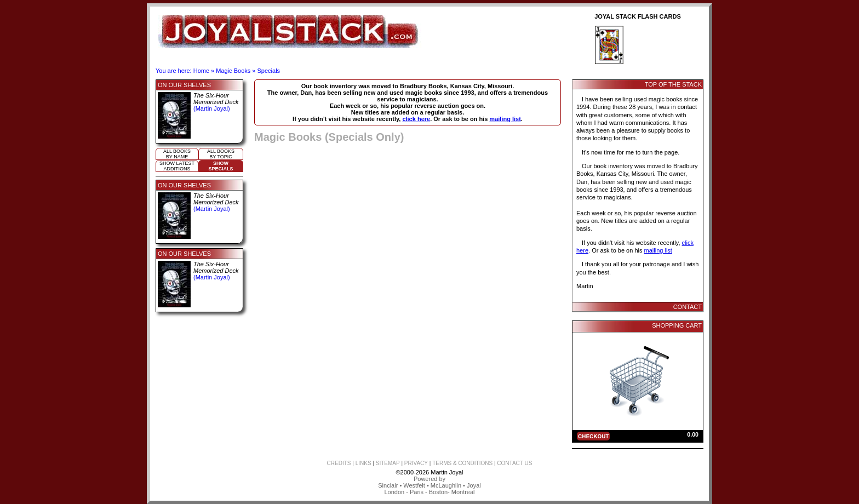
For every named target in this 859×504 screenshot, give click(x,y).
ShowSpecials (221, 166)
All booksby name (177, 154)
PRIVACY (416, 463)
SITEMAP (388, 463)
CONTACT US (514, 463)
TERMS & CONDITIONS (462, 463)
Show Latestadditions (177, 166)
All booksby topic (221, 154)
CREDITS (339, 463)
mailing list (505, 119)
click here (416, 119)
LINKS (363, 463)
